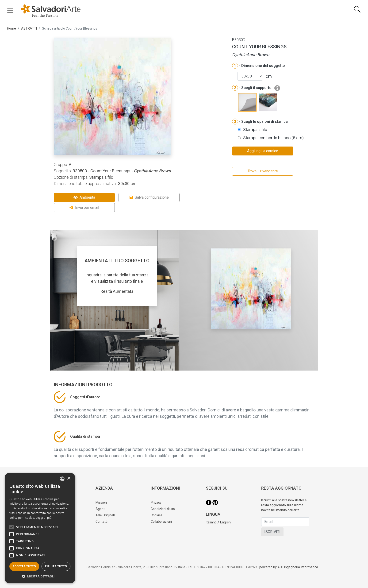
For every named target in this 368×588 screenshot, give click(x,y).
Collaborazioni (161, 522)
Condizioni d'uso (163, 509)
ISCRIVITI (272, 532)
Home (11, 28)
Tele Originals (105, 515)
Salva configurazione (149, 197)
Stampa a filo (255, 130)
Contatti (102, 522)
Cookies (157, 515)
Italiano (211, 522)
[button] (40, 576)
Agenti (100, 509)
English (225, 522)
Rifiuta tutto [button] (56, 566)
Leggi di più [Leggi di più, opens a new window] (44, 518)
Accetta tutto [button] (24, 566)
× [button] (69, 478)
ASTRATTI (29, 28)
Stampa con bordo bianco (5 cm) (273, 138)
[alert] (40, 528)
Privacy (156, 503)
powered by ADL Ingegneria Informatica (289, 567)
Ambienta (84, 197)
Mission (101, 503)
